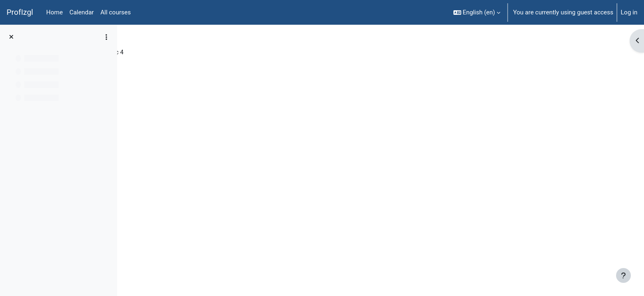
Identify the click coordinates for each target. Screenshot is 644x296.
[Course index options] (106, 37)
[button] (477, 12)
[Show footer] (623, 275)
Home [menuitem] (55, 12)
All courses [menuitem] (115, 12)
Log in (629, 12)
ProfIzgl (20, 12)
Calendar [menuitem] (82, 12)
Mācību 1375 (151, 52)
